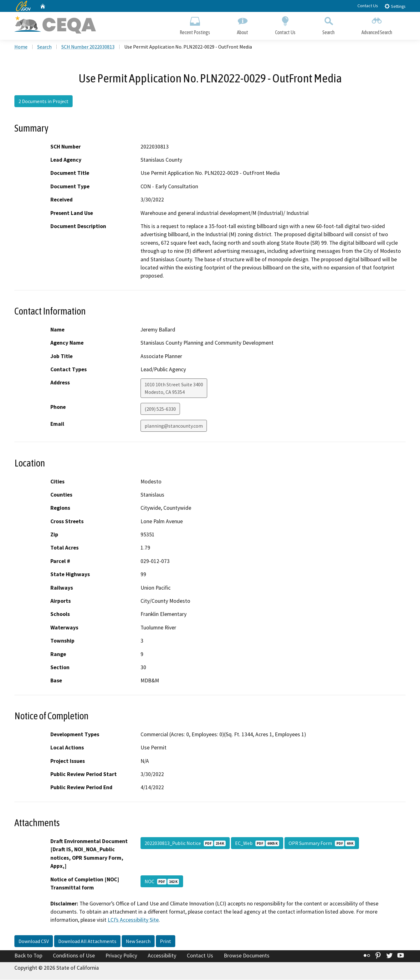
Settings (395, 6)
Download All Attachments (87, 942)
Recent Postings (195, 24)
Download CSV (34, 942)
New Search (138, 942)
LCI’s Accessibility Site (133, 920)
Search (328, 24)
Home (21, 47)
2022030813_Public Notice (185, 844)
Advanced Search (377, 24)
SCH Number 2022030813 (88, 47)
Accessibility (162, 956)
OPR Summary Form (322, 844)
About (243, 24)
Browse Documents (247, 956)
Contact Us (368, 6)
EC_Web (257, 844)
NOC (162, 882)
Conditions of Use (74, 956)
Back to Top (28, 956)
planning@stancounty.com (174, 426)
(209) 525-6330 (160, 409)
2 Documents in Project (44, 102)
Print (166, 942)
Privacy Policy (121, 956)
